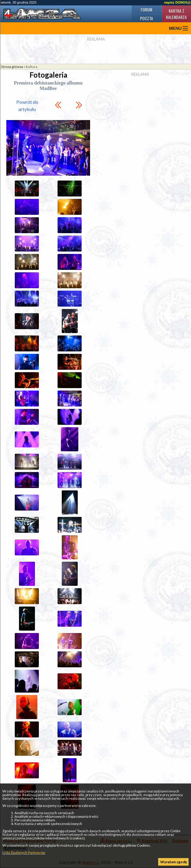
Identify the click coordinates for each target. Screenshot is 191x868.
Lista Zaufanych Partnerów (24, 853)
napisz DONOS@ (177, 2)
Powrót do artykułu (27, 105)
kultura (32, 67)
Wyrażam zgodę (174, 862)
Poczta (147, 18)
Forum (146, 9)
